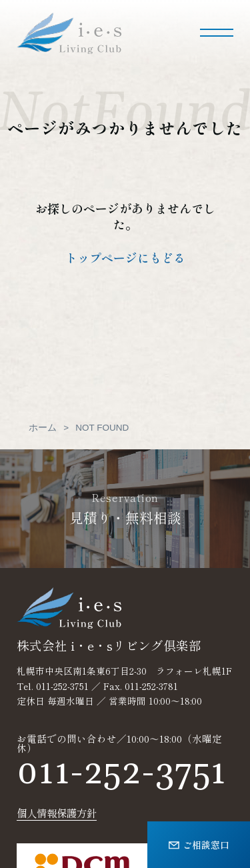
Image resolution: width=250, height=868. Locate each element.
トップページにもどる (125, 257)
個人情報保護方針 (57, 813)
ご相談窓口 (199, 844)
